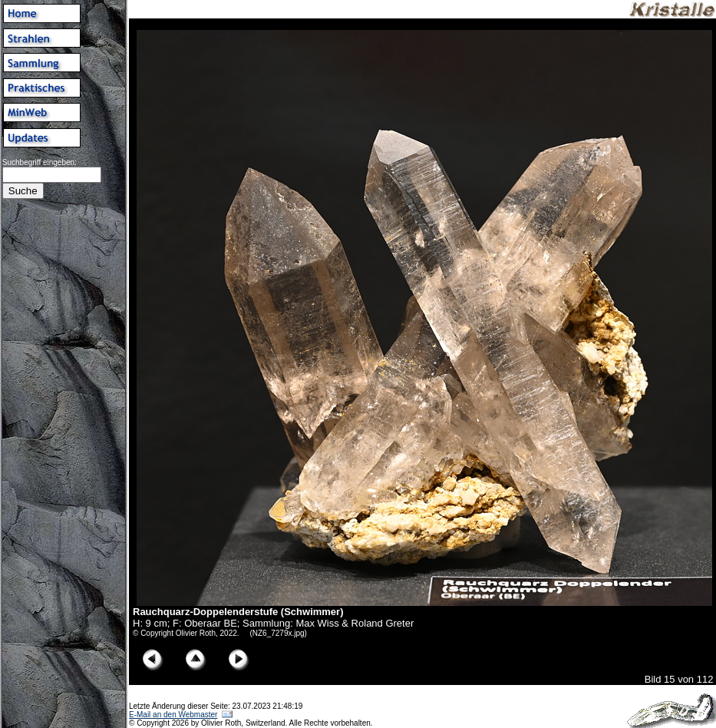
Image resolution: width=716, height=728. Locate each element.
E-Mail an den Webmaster (173, 715)
